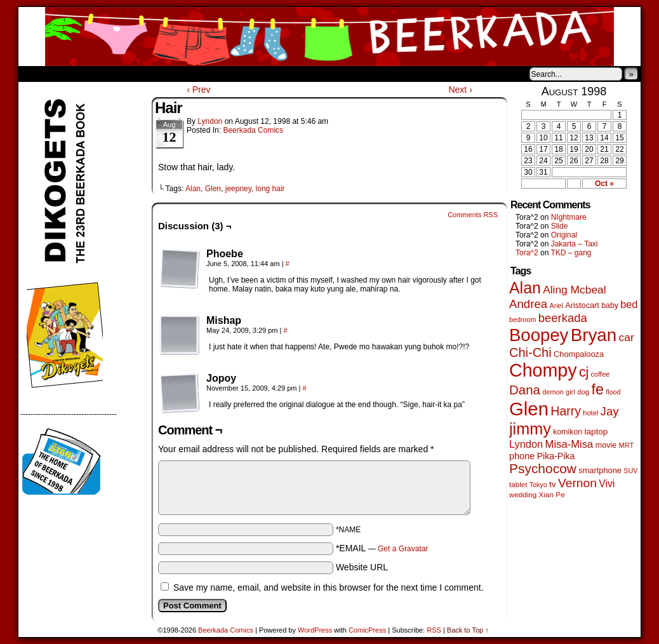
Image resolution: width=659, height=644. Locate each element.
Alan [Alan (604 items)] (525, 288)
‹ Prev (198, 90)
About (74, 74)
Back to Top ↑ (468, 630)
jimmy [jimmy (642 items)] (530, 429)
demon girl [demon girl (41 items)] (558, 392)
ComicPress (367, 630)
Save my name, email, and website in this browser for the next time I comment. (329, 587)
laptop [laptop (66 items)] (596, 432)
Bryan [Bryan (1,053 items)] (594, 335)
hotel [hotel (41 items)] (590, 413)
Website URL (362, 567)
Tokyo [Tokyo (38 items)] (538, 485)
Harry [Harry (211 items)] (566, 411)
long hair (270, 189)
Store (113, 74)
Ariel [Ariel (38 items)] (556, 305)
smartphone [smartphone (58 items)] (600, 470)
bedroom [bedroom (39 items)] (523, 319)
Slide (560, 226)
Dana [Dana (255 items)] (525, 390)
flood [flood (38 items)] (613, 392)
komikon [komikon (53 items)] (568, 432)
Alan (193, 189)
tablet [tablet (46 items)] (518, 484)
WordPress (315, 630)
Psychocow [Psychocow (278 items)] (543, 468)
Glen (213, 189)
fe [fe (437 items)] (598, 389)
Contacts (161, 74)
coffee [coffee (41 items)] (601, 374)
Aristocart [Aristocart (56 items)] (582, 305)
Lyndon (210, 121)
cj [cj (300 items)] (584, 372)
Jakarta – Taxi (575, 244)
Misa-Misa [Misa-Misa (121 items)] (569, 444)
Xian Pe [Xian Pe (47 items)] (552, 494)
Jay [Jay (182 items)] (610, 411)
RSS (434, 630)
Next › (460, 90)
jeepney (238, 189)
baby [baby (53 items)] (610, 305)
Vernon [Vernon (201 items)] (577, 483)
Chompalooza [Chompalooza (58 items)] (579, 354)
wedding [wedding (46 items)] (523, 494)
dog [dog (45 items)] (583, 392)
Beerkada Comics (329, 37)
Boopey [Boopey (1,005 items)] (539, 335)
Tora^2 (527, 253)
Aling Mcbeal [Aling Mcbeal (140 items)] (574, 290)
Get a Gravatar (403, 549)
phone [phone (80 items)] (522, 456)
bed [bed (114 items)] (629, 304)
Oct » (604, 184)
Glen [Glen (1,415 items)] (529, 409)
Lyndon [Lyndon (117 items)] (526, 444)
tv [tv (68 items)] (553, 484)
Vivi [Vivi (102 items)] (607, 484)
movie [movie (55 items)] (606, 445)
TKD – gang (571, 253)
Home (36, 74)
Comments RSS (473, 215)
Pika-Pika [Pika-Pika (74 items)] (556, 456)
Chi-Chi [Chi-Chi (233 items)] (530, 352)
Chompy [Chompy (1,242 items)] (543, 370)
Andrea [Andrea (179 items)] (528, 304)
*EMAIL (382, 548)
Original (564, 235)
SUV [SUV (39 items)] (630, 471)
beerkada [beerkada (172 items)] (563, 318)
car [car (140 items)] (627, 337)
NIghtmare (569, 217)
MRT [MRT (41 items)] (627, 445)
